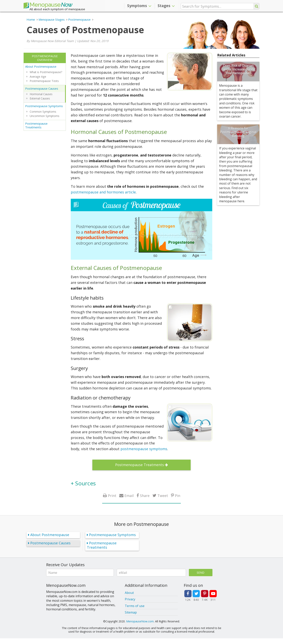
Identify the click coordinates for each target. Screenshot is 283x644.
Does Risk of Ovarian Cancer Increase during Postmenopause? (238, 69)
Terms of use (135, 606)
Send (201, 572)
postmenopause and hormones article (103, 192)
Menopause (48, 6)
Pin (178, 495)
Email (129, 495)
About (129, 593)
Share (145, 495)
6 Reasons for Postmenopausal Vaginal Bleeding (238, 132)
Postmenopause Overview (45, 58)
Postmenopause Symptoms (44, 106)
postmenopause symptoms (144, 449)
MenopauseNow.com (140, 621)
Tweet (163, 495)
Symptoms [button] (139, 6)
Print (112, 495)
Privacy (130, 599)
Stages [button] (166, 6)
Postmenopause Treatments (36, 125)
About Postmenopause (41, 66)
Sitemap (131, 612)
